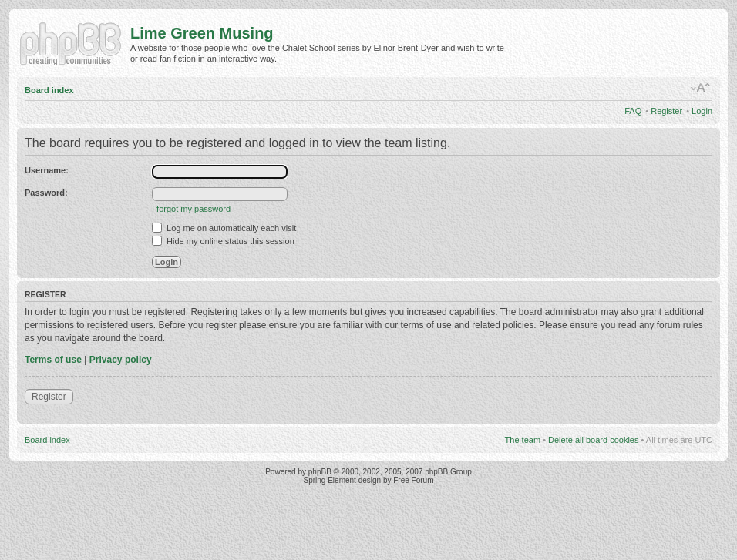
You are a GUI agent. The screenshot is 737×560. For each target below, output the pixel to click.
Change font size (701, 88)
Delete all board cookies (593, 440)
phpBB (320, 472)
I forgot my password (191, 209)
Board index (49, 90)
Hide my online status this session (223, 241)
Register (666, 111)
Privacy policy (121, 360)
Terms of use (53, 360)
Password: (46, 193)
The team (523, 440)
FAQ (633, 111)
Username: (47, 170)
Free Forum (413, 480)
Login (702, 111)
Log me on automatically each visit (224, 228)
